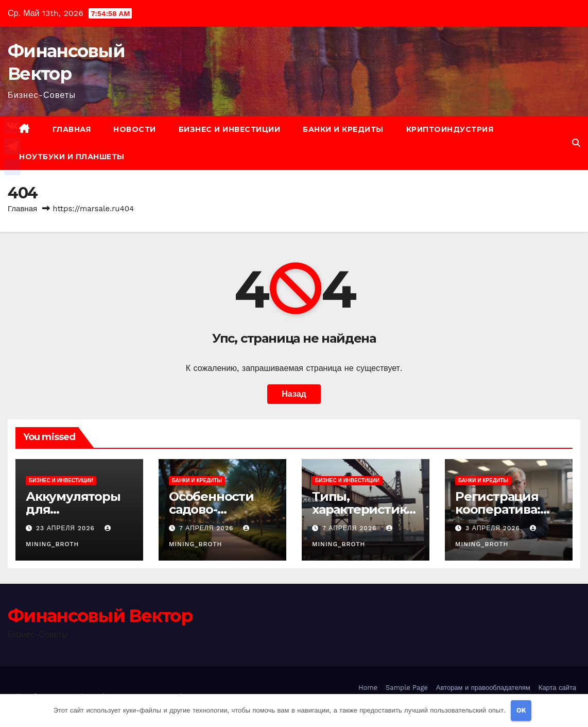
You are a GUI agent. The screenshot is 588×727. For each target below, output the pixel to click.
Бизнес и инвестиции (230, 129)
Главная (72, 129)
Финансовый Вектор (100, 616)
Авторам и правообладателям (483, 688)
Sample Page (407, 688)
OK (521, 710)
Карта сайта (557, 688)
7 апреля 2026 (207, 528)
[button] (576, 143)
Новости (135, 129)
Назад (294, 394)
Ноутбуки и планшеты (72, 157)
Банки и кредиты (343, 129)
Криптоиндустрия (450, 129)
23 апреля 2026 (67, 528)
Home (368, 688)
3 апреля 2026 (494, 528)
